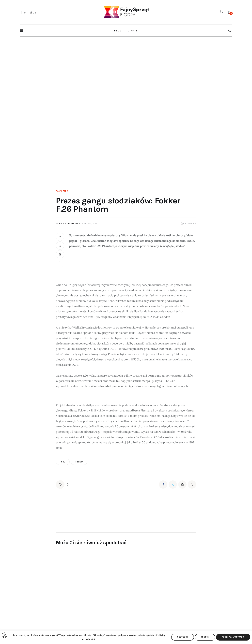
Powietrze (62, 191)
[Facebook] (23, 13)
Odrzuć (205, 637)
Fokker (79, 462)
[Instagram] (33, 13)
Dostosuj (183, 637)
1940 (63, 462)
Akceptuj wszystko (233, 637)
